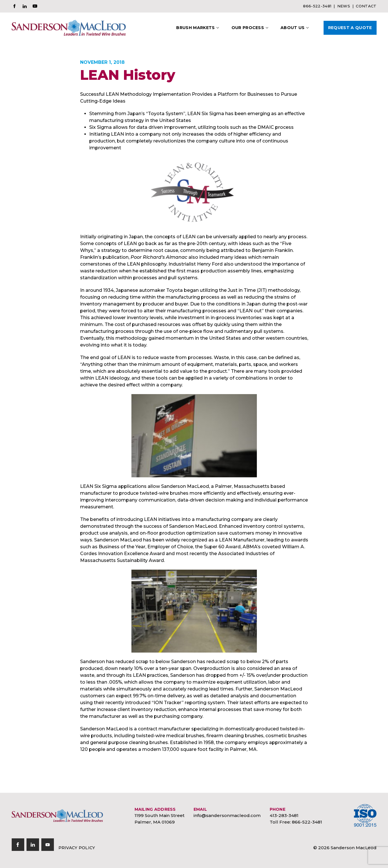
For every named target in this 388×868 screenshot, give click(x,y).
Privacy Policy (77, 848)
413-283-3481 (284, 815)
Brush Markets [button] (195, 28)
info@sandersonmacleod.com (227, 815)
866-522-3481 (317, 6)
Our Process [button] (248, 28)
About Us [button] (293, 28)
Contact (366, 6)
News (344, 6)
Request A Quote (350, 28)
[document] (194, 422)
